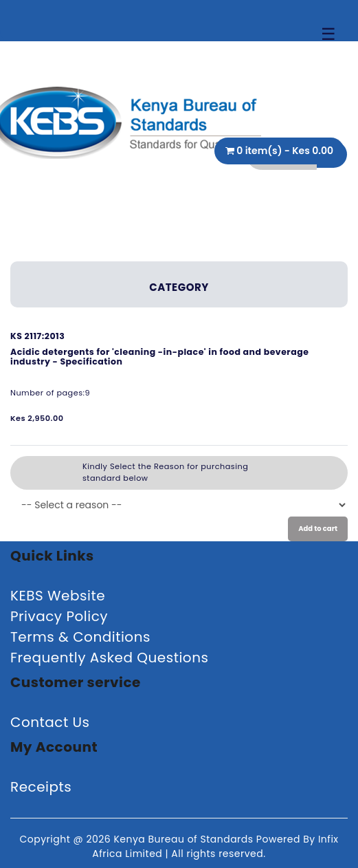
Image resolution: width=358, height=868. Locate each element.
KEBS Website (58, 596)
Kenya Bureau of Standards (184, 839)
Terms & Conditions (80, 637)
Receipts (41, 787)
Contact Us (50, 722)
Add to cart (318, 529)
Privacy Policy (59, 616)
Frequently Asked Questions (109, 658)
